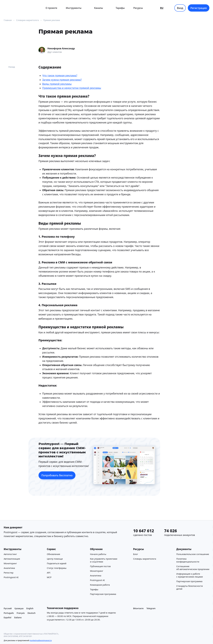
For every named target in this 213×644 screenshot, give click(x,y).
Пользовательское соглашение (193, 554)
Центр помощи (55, 559)
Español (8, 617)
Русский (8, 608)
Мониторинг (10, 563)
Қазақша (19, 608)
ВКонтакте (138, 608)
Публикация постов (100, 566)
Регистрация (199, 8)
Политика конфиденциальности (188, 560)
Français (21, 613)
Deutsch (31, 613)
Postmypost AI (11, 577)
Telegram (151, 608)
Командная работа (100, 585)
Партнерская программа (103, 594)
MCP (49, 577)
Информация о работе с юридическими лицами (190, 575)
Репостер (9, 573)
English (30, 608)
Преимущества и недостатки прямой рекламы (72, 88)
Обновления (54, 554)
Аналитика (9, 568)
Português (9, 613)
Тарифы (120, 8)
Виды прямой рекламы (57, 84)
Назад (9, 67)
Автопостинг (10, 554)
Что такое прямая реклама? (60, 75)
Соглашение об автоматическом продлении (193, 568)
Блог (136, 554)
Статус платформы (57, 568)
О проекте (51, 8)
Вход (180, 8)
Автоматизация (12, 559)
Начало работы (98, 554)
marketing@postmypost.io (41, 640)
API (49, 573)
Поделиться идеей (57, 563)
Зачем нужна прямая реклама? (62, 80)
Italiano (18, 617)
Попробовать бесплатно (57, 475)
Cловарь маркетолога (145, 559)
